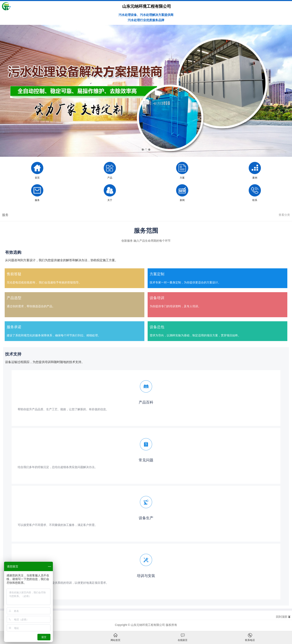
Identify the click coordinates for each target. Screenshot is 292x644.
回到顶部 (282, 617)
